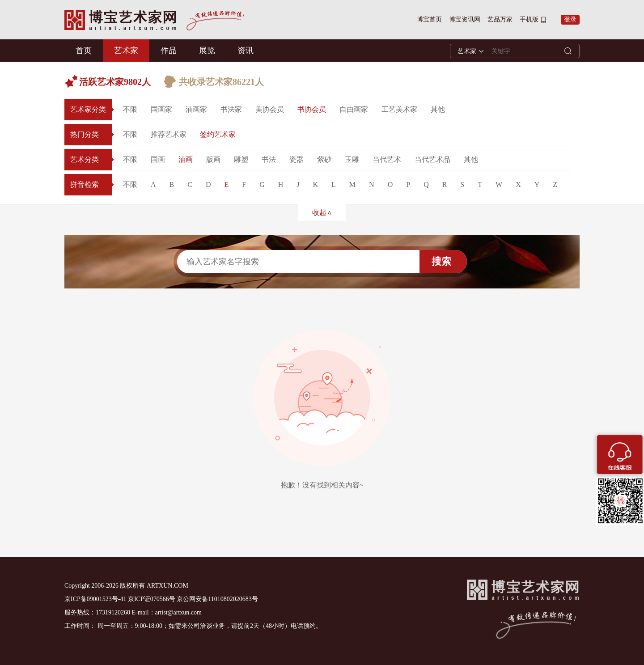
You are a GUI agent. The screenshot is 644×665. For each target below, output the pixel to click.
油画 (186, 159)
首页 (84, 51)
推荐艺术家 (169, 134)
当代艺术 (387, 159)
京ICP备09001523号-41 (95, 599)
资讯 (246, 51)
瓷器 (297, 159)
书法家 (231, 109)
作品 (169, 51)
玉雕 (352, 159)
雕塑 (241, 159)
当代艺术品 (432, 159)
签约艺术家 (218, 134)
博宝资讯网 (465, 19)
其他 (438, 109)
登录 (570, 19)
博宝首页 (429, 19)
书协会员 (312, 109)
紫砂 (324, 159)
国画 (158, 159)
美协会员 (270, 109)
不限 (130, 109)
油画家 (196, 109)
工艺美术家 (399, 109)
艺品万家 (500, 19)
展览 (207, 51)
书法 (269, 159)
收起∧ (322, 213)
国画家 (161, 109)
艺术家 (126, 51)
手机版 (529, 19)
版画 (213, 159)
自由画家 (354, 109)
